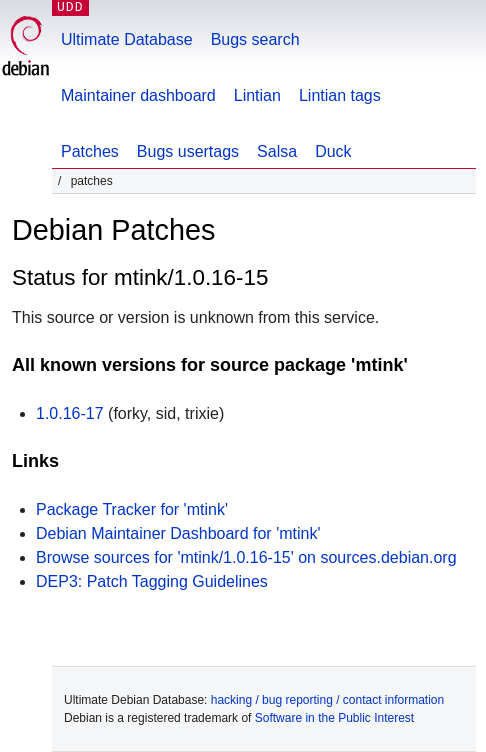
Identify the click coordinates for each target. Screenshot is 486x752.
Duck (333, 151)
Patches (90, 151)
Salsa (277, 151)
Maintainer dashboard (138, 95)
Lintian (257, 95)
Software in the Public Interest (334, 718)
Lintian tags (340, 95)
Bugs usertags (188, 151)
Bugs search (255, 39)
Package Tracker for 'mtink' (132, 509)
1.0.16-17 (70, 413)
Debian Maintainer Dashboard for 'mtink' (178, 533)
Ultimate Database (127, 39)
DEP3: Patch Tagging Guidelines (152, 581)
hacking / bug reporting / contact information (327, 700)
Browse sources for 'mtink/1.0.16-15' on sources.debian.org (246, 557)
